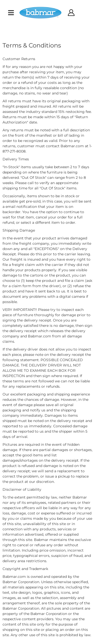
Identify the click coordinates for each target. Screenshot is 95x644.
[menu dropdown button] (11, 13)
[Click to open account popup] (71, 13)
